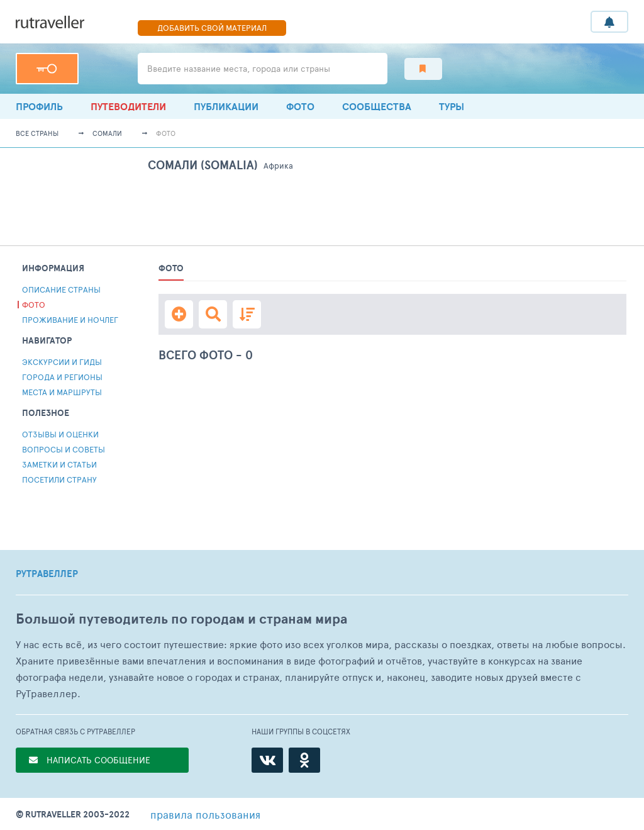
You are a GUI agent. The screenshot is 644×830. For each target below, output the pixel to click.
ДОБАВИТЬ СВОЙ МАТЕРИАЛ (212, 28)
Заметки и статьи (59, 464)
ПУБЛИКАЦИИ (226, 106)
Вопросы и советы (64, 449)
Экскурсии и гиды (62, 362)
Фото (300, 106)
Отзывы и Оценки (60, 434)
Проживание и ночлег (70, 320)
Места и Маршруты (62, 392)
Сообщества (377, 106)
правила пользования (205, 814)
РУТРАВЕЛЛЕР (47, 574)
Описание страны (61, 289)
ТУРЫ (452, 106)
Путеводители (128, 106)
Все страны (37, 133)
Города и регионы (62, 377)
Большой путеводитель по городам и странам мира (181, 619)
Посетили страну (59, 479)
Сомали (107, 133)
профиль (39, 106)
